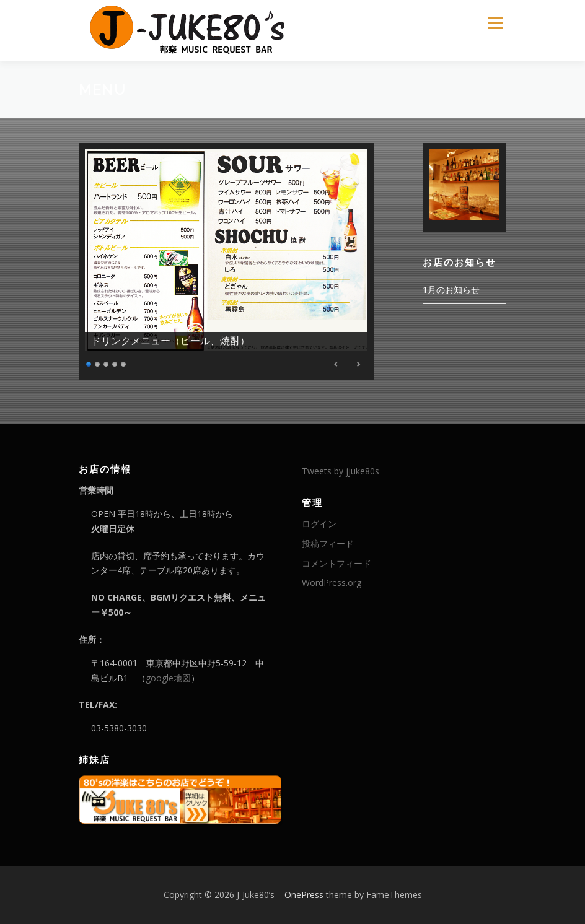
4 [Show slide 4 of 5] (115, 363)
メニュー (495, 23)
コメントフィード (336, 563)
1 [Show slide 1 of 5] (89, 363)
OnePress (304, 895)
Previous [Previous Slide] (336, 364)
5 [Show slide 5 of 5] (124, 363)
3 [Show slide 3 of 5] (107, 363)
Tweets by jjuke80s (341, 471)
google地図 (168, 678)
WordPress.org (332, 582)
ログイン (319, 524)
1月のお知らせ (451, 290)
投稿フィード (328, 543)
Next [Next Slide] (358, 364)
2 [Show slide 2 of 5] (98, 363)
